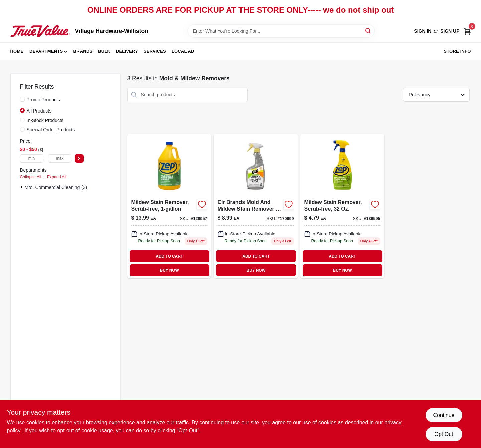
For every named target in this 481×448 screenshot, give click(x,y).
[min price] (32, 158)
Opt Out (444, 434)
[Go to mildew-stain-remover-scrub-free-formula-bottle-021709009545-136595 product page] (342, 206)
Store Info (457, 51)
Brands (83, 51)
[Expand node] (22, 187)
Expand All (57, 177)
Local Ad (183, 51)
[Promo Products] (22, 99)
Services (155, 51)
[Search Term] (281, 31)
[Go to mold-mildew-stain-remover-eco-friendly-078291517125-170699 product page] (256, 206)
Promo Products (43, 100)
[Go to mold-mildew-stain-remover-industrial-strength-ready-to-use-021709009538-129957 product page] (169, 206)
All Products (39, 111)
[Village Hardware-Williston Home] (40, 31)
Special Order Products (51, 130)
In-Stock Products (45, 120)
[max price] (60, 158)
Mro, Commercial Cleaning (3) (56, 187)
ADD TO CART (169, 256)
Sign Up (450, 31)
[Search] (369, 31)
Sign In (423, 31)
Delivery (127, 51)
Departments (46, 51)
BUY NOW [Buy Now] (170, 270)
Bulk (104, 51)
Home (17, 51)
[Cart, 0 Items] (467, 31)
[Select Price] (79, 158)
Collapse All (31, 177)
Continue (444, 415)
